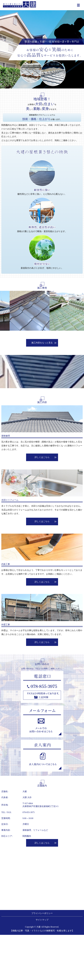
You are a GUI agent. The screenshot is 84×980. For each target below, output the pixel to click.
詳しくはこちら (42, 457)
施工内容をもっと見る (42, 343)
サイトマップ (42, 920)
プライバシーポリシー (42, 913)
